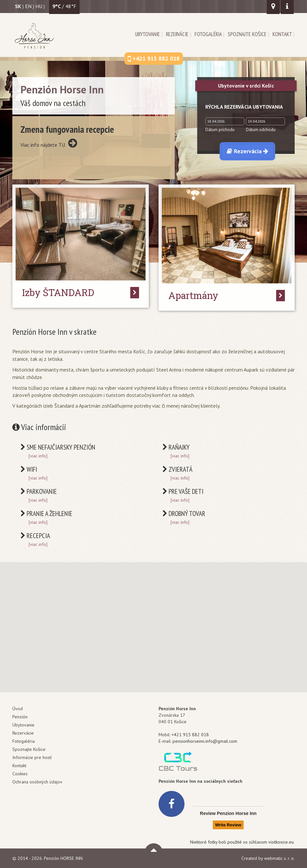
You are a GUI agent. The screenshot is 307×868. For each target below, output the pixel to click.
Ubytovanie (147, 34)
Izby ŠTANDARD (58, 292)
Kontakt (282, 34)
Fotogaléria (208, 34)
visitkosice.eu (281, 842)
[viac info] (38, 456)
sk (18, 6)
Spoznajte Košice (247, 34)
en (28, 6)
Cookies (20, 774)
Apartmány (193, 295)
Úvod (18, 709)
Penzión (20, 717)
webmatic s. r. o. (279, 858)
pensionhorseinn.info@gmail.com (205, 741)
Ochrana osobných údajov (37, 782)
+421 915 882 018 (190, 735)
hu (39, 6)
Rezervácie (177, 34)
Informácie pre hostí (32, 757)
